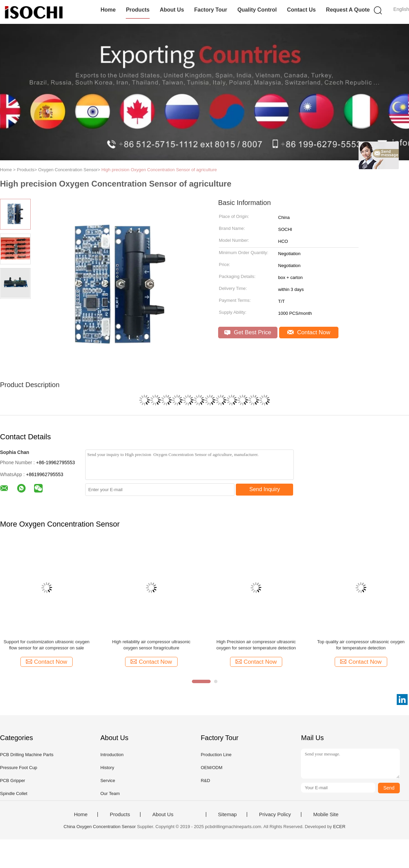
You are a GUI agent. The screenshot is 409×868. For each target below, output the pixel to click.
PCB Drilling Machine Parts (27, 755)
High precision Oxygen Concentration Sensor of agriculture (159, 170)
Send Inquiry (265, 489)
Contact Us (301, 10)
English (401, 9)
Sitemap (228, 814)
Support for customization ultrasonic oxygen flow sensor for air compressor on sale (46, 645)
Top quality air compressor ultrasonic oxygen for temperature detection (361, 645)
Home (108, 10)
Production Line (216, 755)
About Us (172, 10)
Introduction (112, 755)
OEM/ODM (212, 768)
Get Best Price (248, 332)
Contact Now (309, 332)
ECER (339, 827)
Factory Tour (211, 10)
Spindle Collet (14, 793)
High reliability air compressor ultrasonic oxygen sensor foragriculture (151, 645)
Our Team (110, 793)
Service (108, 781)
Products (138, 10)
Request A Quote (348, 10)
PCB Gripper (13, 781)
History (107, 768)
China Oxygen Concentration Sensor (100, 827)
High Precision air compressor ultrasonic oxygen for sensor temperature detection (256, 645)
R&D (205, 781)
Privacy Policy (275, 814)
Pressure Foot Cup (19, 768)
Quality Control (257, 10)
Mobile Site (326, 814)
